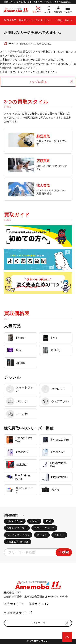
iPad (48, 521)
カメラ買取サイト (16, 613)
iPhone (34, 521)
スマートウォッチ (44, 528)
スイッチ (42, 535)
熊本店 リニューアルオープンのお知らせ (36, 20)
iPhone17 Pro (15, 521)
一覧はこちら (63, 20)
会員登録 (58, 12)
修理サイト (36, 604)
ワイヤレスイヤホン (18, 535)
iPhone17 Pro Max (18, 542)
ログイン (48, 12)
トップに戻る (38, 82)
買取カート (38, 12)
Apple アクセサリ (17, 528)
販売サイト (11, 604)
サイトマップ (38, 623)
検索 (66, 552)
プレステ (59, 535)
